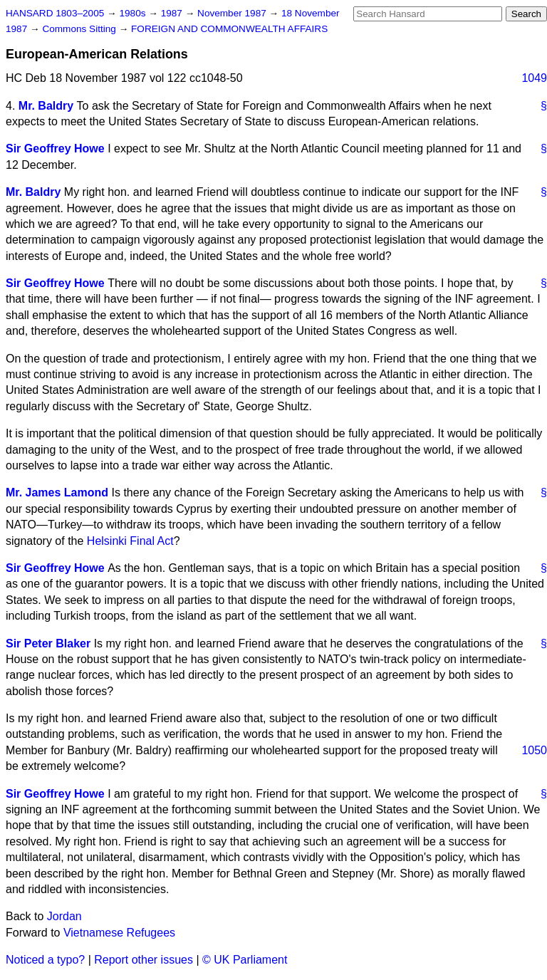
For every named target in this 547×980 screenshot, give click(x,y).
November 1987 (233, 13)
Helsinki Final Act (130, 541)
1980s (134, 13)
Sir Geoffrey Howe (55, 148)
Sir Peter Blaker (48, 643)
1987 (173, 13)
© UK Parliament (245, 960)
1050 (534, 750)
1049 (534, 78)
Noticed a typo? (45, 960)
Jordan (64, 916)
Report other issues (144, 960)
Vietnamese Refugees (119, 933)
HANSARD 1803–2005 (55, 13)
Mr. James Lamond (57, 492)
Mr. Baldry (46, 106)
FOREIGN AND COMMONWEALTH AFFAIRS (229, 29)
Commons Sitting (80, 29)
